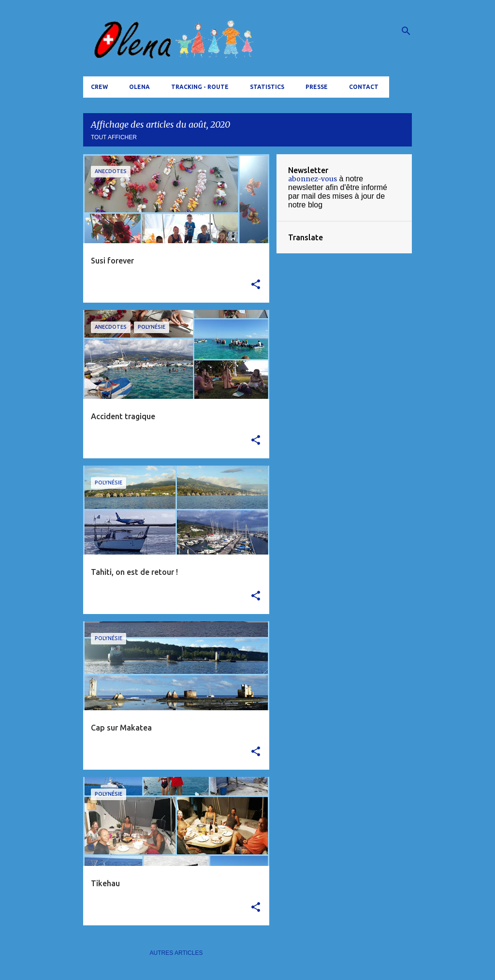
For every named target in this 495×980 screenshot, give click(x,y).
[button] (256, 285)
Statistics (267, 87)
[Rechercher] (406, 31)
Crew (99, 87)
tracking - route (200, 87)
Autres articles (176, 953)
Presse (317, 87)
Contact (364, 87)
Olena (139, 87)
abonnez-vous (313, 179)
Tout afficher (114, 137)
